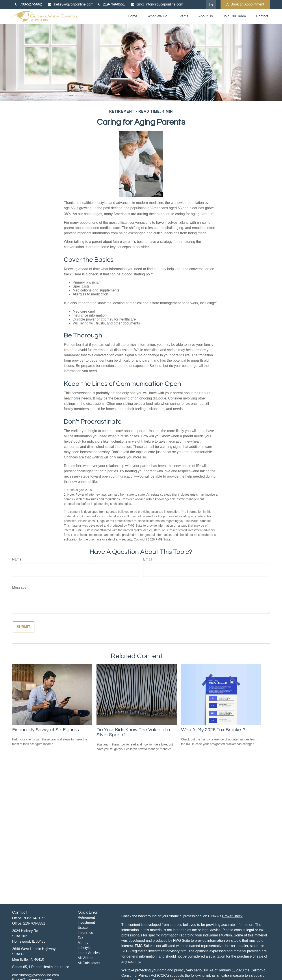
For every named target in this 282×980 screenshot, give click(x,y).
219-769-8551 (111, 4)
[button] (133, 16)
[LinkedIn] (211, 4)
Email (148, 559)
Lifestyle (84, 948)
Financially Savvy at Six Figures (45, 730)
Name (17, 559)
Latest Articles (89, 953)
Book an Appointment (245, 4)
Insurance (85, 933)
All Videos (86, 958)
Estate (83, 928)
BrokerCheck (232, 916)
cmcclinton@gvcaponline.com (157, 4)
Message (19, 587)
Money (83, 943)
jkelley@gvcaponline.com (70, 4)
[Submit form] (23, 627)
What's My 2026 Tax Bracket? (213, 730)
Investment (86, 922)
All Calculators (89, 963)
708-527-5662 (28, 4)
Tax (81, 938)
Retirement (86, 917)
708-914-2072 (34, 918)
